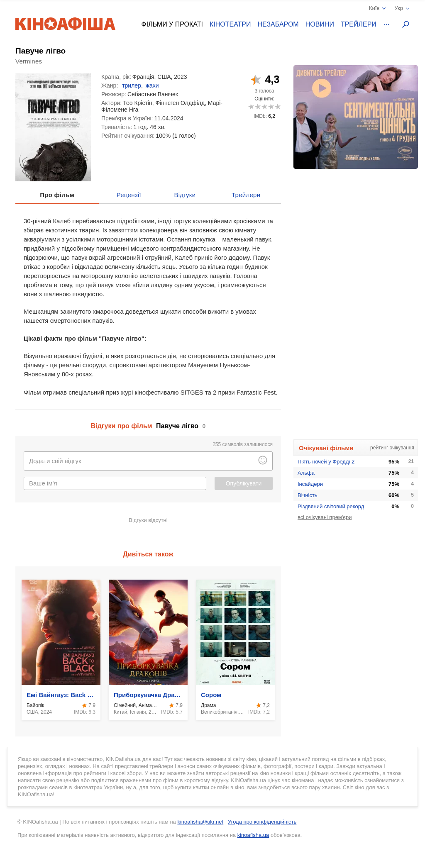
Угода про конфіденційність (262, 822)
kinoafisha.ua (253, 835)
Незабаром (278, 24)
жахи (152, 85)
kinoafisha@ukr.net (200, 822)
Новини (320, 24)
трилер (132, 85)
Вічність (308, 495)
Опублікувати (244, 483)
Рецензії (129, 195)
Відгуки (185, 195)
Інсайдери (310, 484)
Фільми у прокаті (172, 24)
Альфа (306, 473)
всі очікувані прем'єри (325, 517)
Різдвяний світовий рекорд (331, 506)
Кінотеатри (230, 24)
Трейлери (359, 24)
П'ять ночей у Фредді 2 (326, 462)
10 (277, 106)
